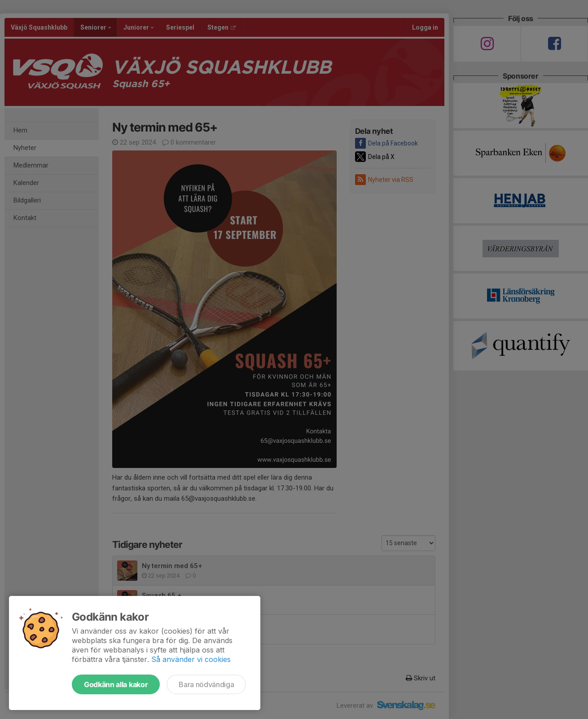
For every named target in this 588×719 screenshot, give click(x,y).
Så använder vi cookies (191, 659)
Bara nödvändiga (206, 684)
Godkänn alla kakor (116, 684)
